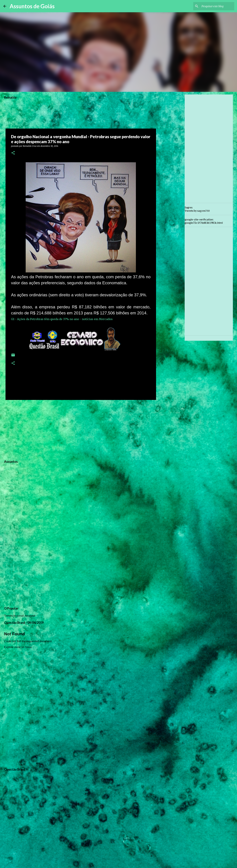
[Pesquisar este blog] (216, 6)
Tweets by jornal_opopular (20, 615)
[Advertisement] (81, 429)
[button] (13, 153)
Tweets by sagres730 (197, 211)
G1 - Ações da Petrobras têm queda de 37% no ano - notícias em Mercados (62, 319)
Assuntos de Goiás (32, 6)
